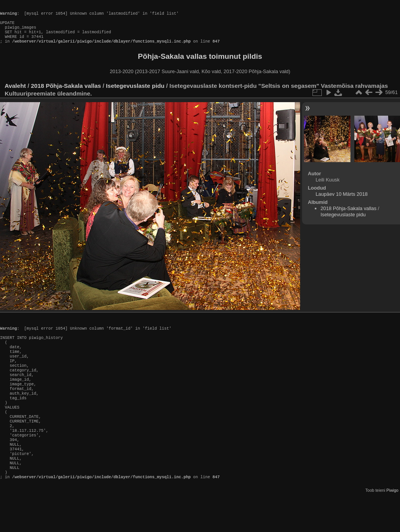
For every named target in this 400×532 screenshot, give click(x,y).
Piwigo (392, 526)
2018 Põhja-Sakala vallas (66, 93)
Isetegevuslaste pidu (135, 93)
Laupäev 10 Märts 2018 (342, 202)
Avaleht (15, 93)
